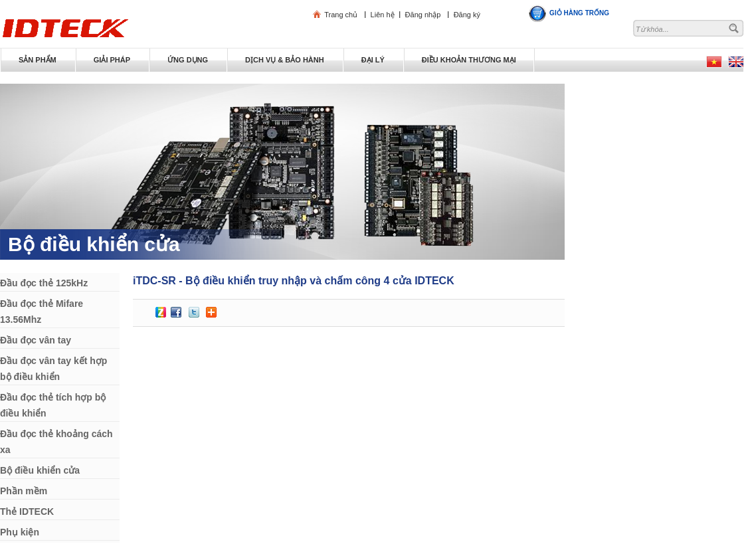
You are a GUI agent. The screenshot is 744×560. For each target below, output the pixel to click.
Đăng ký (467, 15)
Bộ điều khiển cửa (94, 244)
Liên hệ (383, 15)
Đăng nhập (423, 15)
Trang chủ (341, 15)
